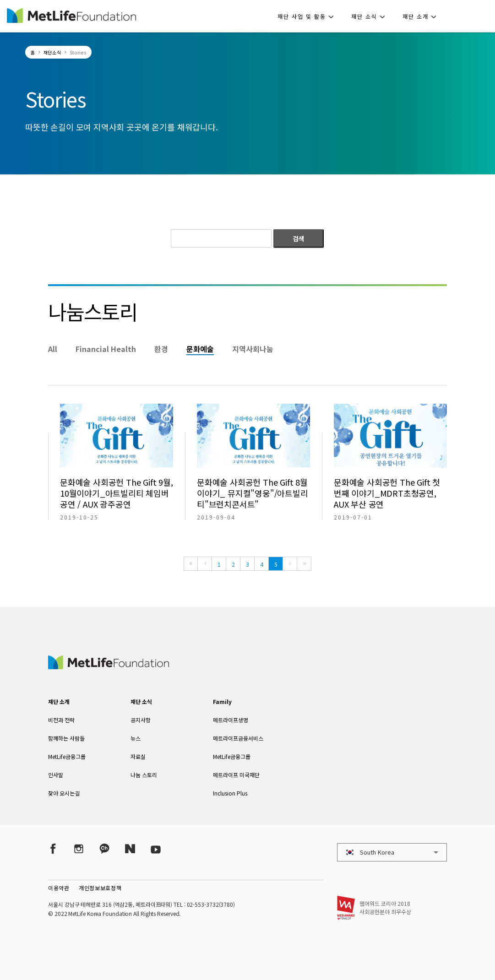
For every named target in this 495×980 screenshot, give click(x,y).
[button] (308, 16)
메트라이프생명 (231, 720)
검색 (299, 238)
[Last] (304, 564)
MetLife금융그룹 (67, 756)
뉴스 (136, 738)
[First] (191, 564)
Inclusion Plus (230, 793)
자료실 (138, 756)
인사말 (56, 775)
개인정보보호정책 (100, 888)
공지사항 (141, 720)
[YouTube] (156, 848)
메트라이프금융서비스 (238, 738)
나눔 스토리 (144, 775)
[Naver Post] (130, 848)
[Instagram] (79, 848)
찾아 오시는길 (64, 793)
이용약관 (59, 888)
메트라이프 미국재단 (236, 775)
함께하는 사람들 (66, 738)
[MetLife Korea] (109, 666)
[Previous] (205, 564)
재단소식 (52, 52)
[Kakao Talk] (104, 848)
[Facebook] (53, 848)
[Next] (290, 564)
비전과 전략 (61, 720)
